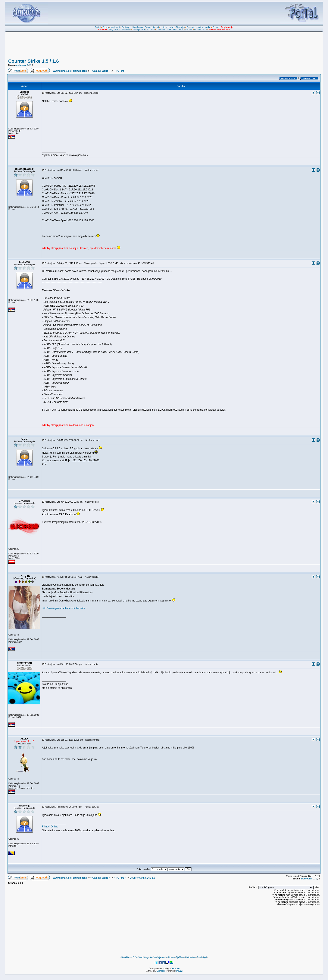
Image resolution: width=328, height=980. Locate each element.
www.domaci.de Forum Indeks (70, 71)
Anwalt (199, 957)
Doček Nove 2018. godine (143, 957)
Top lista (151, 30)
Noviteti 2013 (200, 30)
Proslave (171, 957)
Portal (98, 27)
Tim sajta (180, 27)
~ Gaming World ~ (100, 71)
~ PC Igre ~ (120, 71)
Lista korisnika (167, 27)
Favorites (126, 30)
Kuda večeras (190, 957)
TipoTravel (180, 957)
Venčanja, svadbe (160, 957)
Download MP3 (164, 30)
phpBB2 (179, 971)
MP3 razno (178, 30)
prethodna (21, 65)
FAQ (111, 30)
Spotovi (189, 30)
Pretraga (126, 27)
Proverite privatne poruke (199, 27)
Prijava (216, 27)
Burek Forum (126, 957)
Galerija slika (139, 30)
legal (205, 957)
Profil (118, 30)
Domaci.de (175, 969)
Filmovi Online (50, 827)
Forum (106, 27)
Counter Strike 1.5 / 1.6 (33, 61)
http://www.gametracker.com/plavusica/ (64, 608)
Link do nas (138, 27)
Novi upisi (115, 27)
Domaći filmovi (152, 27)
